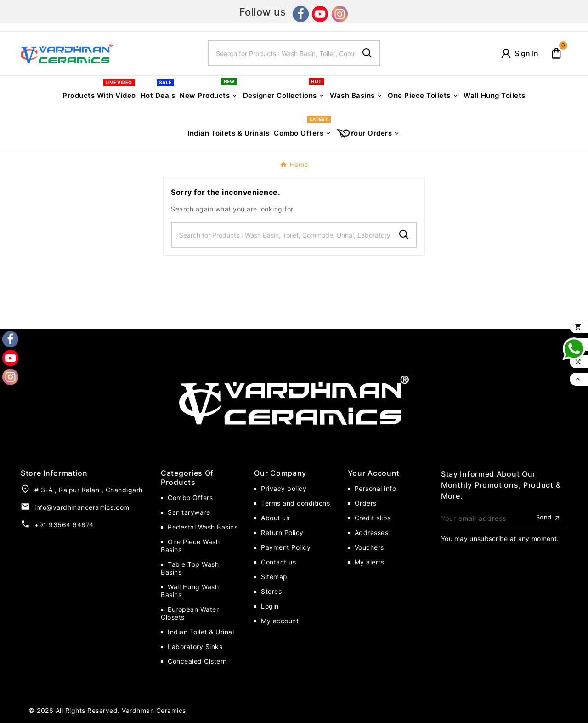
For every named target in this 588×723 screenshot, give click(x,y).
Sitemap (274, 577)
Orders (366, 503)
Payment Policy (286, 547)
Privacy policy (284, 488)
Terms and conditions (295, 503)
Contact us (278, 562)
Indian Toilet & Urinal (201, 632)
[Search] (282, 53)
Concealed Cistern (197, 661)
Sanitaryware (189, 512)
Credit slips (373, 518)
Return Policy (282, 532)
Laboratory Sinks (195, 646)
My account (280, 621)
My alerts (370, 562)
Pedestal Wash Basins (203, 527)
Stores (271, 591)
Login (270, 606)
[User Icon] (519, 54)
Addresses (372, 532)
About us (275, 518)
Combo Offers (190, 498)
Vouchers (369, 547)
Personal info (376, 488)
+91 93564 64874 (64, 525)
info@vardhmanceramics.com (82, 507)
